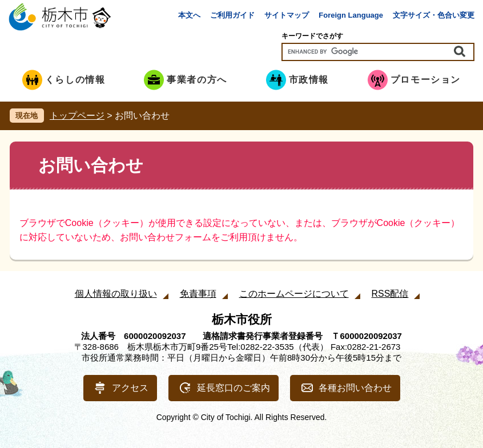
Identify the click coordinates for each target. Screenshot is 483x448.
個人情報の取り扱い (116, 294)
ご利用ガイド (232, 15)
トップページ (77, 116)
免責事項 (198, 294)
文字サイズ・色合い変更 (434, 15)
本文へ (189, 15)
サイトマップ (287, 15)
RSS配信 (390, 294)
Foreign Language (351, 15)
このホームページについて (294, 294)
